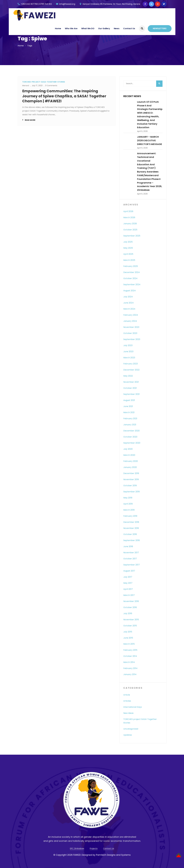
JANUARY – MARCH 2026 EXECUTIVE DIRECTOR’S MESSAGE (150, 140)
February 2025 (131, 266)
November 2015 (131, 620)
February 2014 (130, 668)
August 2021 (129, 400)
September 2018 (132, 540)
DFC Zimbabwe (77, 848)
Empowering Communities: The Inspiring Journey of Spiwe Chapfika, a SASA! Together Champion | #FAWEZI (64, 96)
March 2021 (129, 412)
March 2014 (129, 662)
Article (127, 695)
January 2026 (130, 224)
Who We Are (71, 28)
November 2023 (131, 327)
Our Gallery (104, 28)
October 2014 (130, 656)
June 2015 (128, 638)
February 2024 (131, 315)
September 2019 (131, 492)
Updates (128, 735)
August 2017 (129, 571)
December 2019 (131, 473)
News (117, 28)
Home (58, 28)
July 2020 (128, 449)
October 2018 (130, 534)
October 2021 (130, 388)
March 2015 (129, 644)
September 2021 (131, 394)
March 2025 (129, 260)
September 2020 (132, 443)
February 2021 (130, 419)
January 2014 (130, 674)
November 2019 (131, 479)
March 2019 (129, 510)
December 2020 (131, 431)
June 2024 (128, 303)
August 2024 (130, 291)
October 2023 (130, 333)
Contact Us (129, 28)
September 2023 (132, 339)
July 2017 (128, 577)
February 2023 (131, 364)
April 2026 (128, 211)
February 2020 (131, 461)
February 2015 (130, 650)
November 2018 (131, 528)
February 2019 (130, 516)
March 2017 (129, 595)
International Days (133, 707)
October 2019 (130, 486)
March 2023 (129, 358)
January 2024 (130, 321)
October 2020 (130, 437)
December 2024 (132, 272)
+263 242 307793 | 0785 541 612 (36, 4)
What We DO (88, 28)
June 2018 (128, 546)
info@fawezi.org (67, 4)
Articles (127, 701)
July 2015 (128, 632)
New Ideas (128, 713)
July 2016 (128, 613)
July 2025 (128, 242)
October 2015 (130, 626)
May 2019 (128, 498)
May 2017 (128, 583)
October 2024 (130, 278)
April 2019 (128, 504)
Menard (26, 86)
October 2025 (130, 230)
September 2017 (132, 565)
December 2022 (131, 370)
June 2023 (128, 352)
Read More (30, 120)
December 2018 (131, 522)
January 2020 (130, 467)
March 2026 (129, 217)
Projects (94, 848)
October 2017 (130, 559)
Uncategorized (131, 729)
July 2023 (128, 345)
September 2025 (132, 236)
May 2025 (128, 248)
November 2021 (131, 382)
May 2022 (128, 376)
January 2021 (130, 425)
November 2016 (131, 601)
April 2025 (128, 254)
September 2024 (132, 284)
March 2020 (129, 455)
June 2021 (128, 406)
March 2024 (129, 309)
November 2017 (131, 553)
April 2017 (128, 589)
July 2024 (128, 297)
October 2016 (130, 607)
